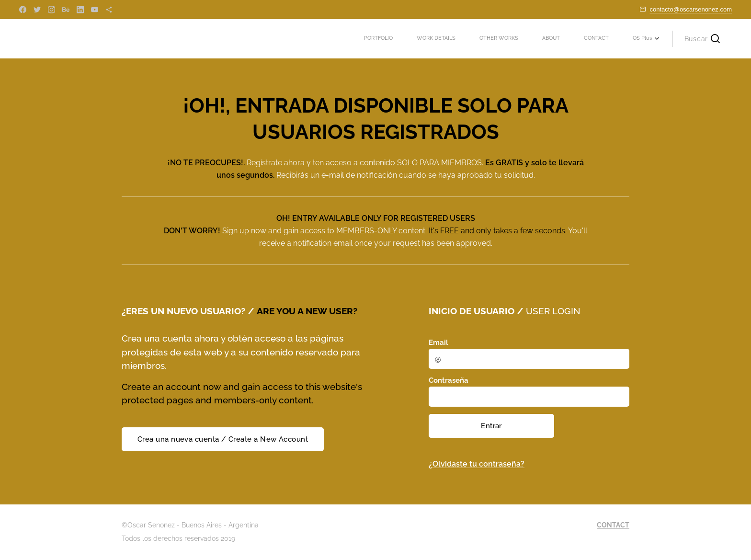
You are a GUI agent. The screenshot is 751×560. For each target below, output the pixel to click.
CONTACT (613, 525)
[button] (702, 39)
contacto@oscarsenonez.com (691, 9)
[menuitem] (537, 39)
